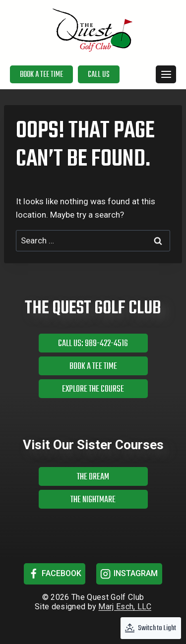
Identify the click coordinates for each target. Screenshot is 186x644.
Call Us (99, 75)
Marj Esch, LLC (124, 607)
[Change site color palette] (151, 628)
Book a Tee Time (41, 75)
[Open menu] (166, 74)
